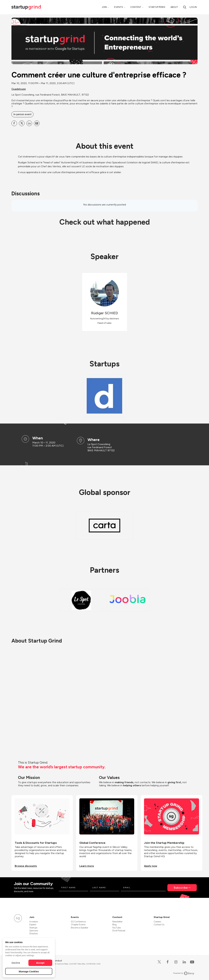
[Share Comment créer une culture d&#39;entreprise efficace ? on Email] (37, 123)
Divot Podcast (119, 931)
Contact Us (159, 925)
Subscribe (181, 888)
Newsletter (117, 922)
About (174, 7)
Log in (193, 7)
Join (104, 7)
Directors (34, 934)
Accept (40, 963)
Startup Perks (157, 7)
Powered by (184, 973)
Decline (16, 963)
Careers (157, 922)
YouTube (117, 928)
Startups (33, 928)
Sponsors (34, 931)
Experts (33, 925)
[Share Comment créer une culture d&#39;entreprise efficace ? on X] (22, 123)
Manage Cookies (29, 971)
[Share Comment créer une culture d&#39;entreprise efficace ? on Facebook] (14, 123)
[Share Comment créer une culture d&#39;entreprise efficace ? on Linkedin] (29, 123)
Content (136, 7)
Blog (114, 925)
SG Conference (78, 922)
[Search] (185, 7)
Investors (34, 922)
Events (119, 7)
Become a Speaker (80, 928)
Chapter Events (78, 925)
